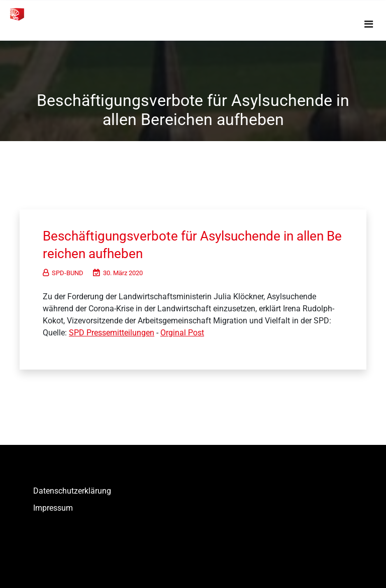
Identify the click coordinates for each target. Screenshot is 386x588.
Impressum (53, 508)
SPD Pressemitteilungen (112, 333)
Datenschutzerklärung (72, 491)
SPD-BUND (63, 273)
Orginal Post (182, 333)
